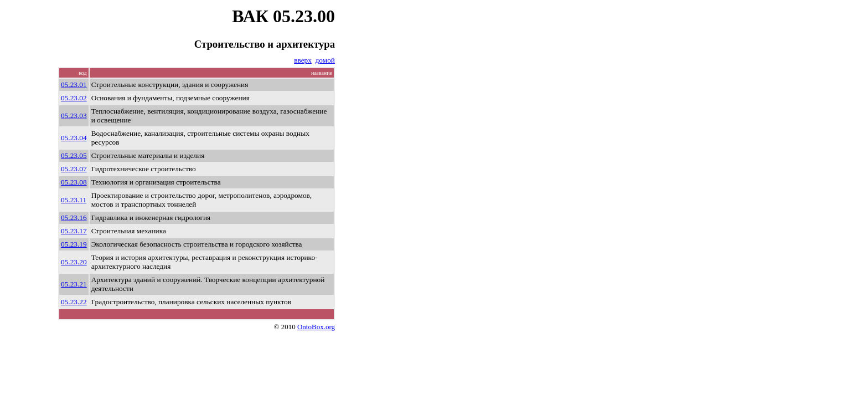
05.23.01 (74, 85)
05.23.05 (74, 155)
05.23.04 (74, 138)
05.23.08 (74, 182)
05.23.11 (74, 200)
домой (325, 60)
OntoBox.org (316, 327)
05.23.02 (74, 98)
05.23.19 (74, 244)
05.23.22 (74, 302)
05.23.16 (74, 218)
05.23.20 (74, 262)
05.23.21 (74, 284)
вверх (303, 60)
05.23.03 (74, 116)
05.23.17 (74, 231)
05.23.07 (74, 169)
